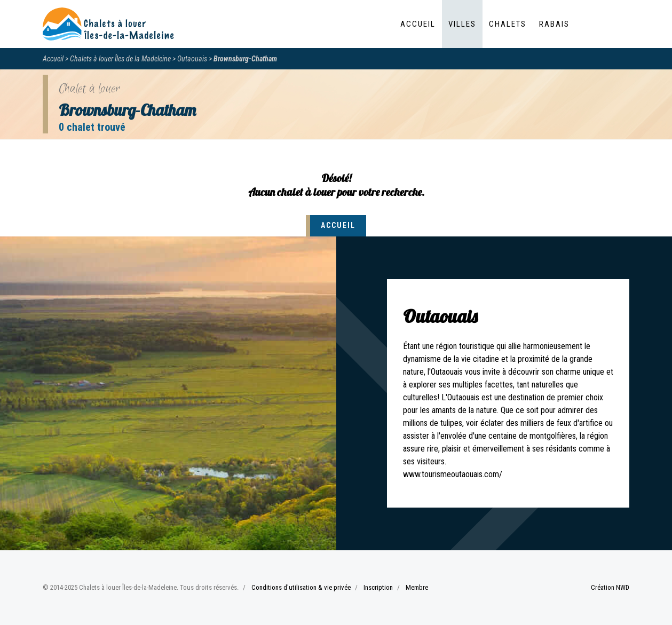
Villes (462, 24)
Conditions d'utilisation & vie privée (301, 587)
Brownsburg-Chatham (245, 59)
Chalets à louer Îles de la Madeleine (120, 59)
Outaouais (192, 59)
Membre (417, 587)
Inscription (378, 587)
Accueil (418, 24)
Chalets (508, 24)
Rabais (554, 24)
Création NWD (610, 587)
